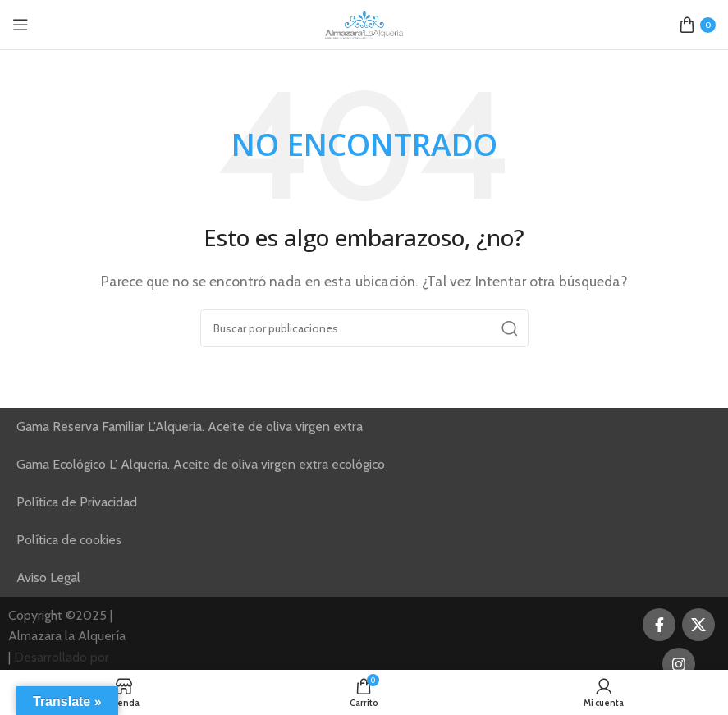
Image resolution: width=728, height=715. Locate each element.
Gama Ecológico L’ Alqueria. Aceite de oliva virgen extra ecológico (201, 464)
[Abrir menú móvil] (21, 25)
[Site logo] (364, 23)
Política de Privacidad (77, 502)
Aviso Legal (48, 577)
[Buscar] (364, 328)
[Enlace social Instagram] (679, 664)
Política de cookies (69, 540)
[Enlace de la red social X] (698, 625)
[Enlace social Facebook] (659, 625)
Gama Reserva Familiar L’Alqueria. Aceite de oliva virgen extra (190, 426)
